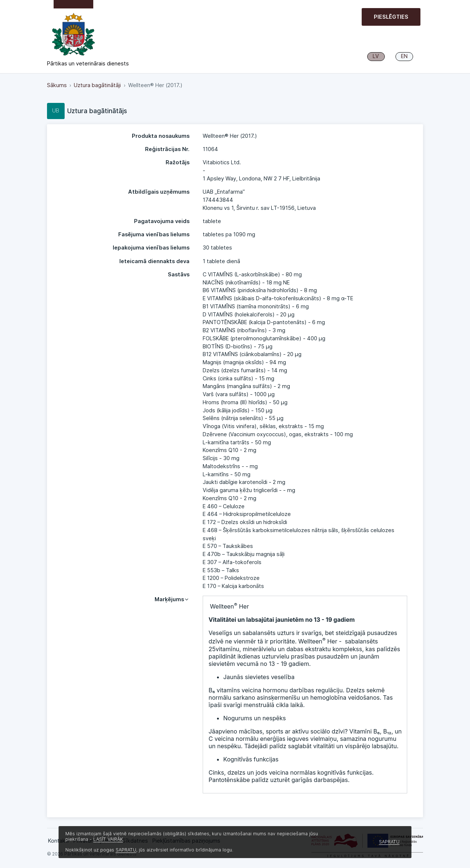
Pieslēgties (391, 17)
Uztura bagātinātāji (97, 85)
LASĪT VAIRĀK (108, 839)
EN (404, 56)
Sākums (57, 85)
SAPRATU (126, 850)
